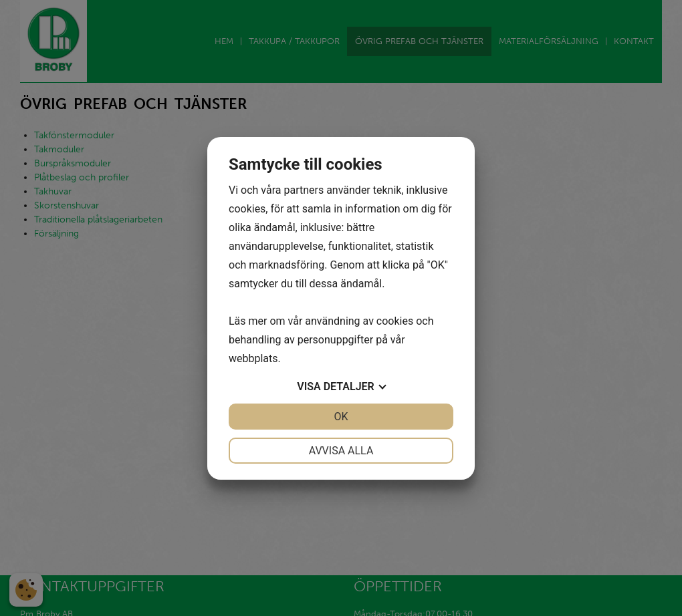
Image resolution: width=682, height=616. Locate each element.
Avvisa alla (341, 451)
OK (341, 417)
